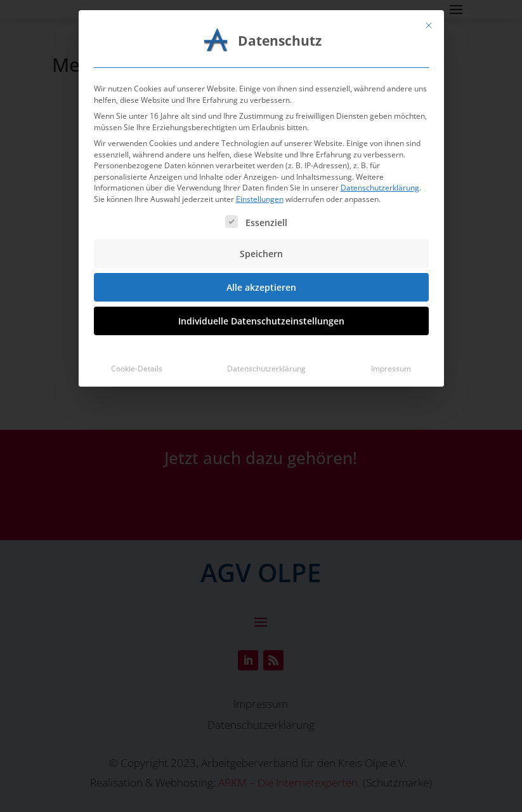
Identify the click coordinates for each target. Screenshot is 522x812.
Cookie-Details (137, 257)
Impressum (391, 257)
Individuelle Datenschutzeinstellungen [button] (261, 210)
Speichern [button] (261, 143)
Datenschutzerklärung (380, 77)
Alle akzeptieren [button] (261, 176)
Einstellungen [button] (260, 88)
